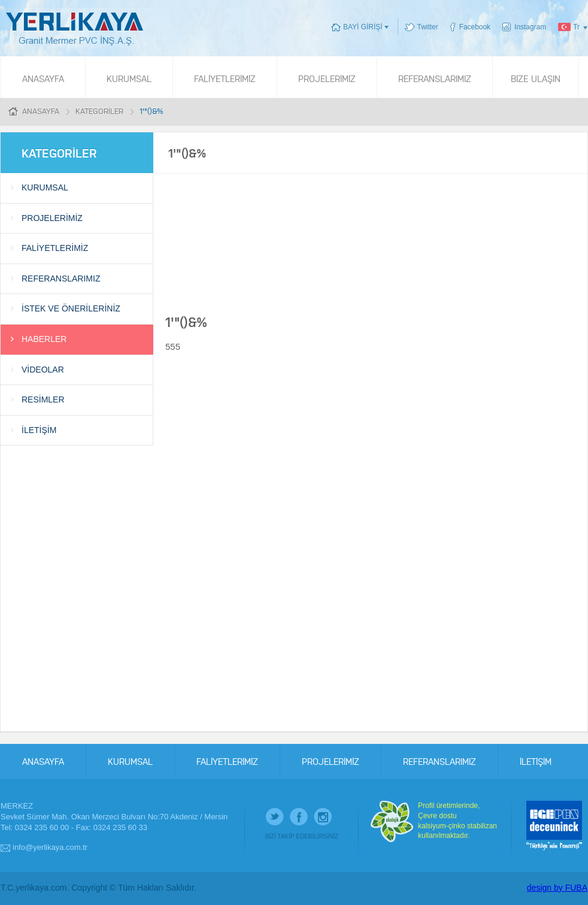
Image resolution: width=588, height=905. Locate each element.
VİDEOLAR (43, 370)
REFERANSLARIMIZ (435, 78)
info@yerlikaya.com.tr (50, 847)
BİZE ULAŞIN (536, 78)
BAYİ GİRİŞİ (363, 27)
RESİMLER (43, 399)
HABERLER (44, 339)
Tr (576, 27)
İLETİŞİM (39, 430)
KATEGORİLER (99, 111)
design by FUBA (557, 888)
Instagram (530, 27)
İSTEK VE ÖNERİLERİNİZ (71, 308)
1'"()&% (151, 111)
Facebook (475, 27)
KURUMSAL (129, 78)
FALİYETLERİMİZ (225, 78)
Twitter (428, 27)
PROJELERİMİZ (327, 78)
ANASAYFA (43, 78)
